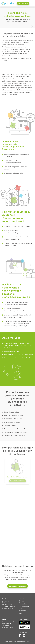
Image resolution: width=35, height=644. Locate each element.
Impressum (22, 612)
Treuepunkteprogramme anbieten (16, 432)
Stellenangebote (24, 603)
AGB (20, 614)
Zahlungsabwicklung (11, 425)
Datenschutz (23, 610)
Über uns (21, 601)
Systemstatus (23, 605)
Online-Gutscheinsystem (9, 622)
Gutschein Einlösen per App (13, 415)
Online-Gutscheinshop (11, 412)
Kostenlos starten (23, 3)
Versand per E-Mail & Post (13, 419)
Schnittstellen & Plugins (12, 422)
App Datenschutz (24, 607)
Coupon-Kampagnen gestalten (15, 435)
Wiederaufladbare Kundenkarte (15, 429)
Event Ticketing (6, 623)
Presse (21, 608)
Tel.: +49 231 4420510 (8, 607)
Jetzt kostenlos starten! (18, 586)
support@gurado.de (7, 608)
